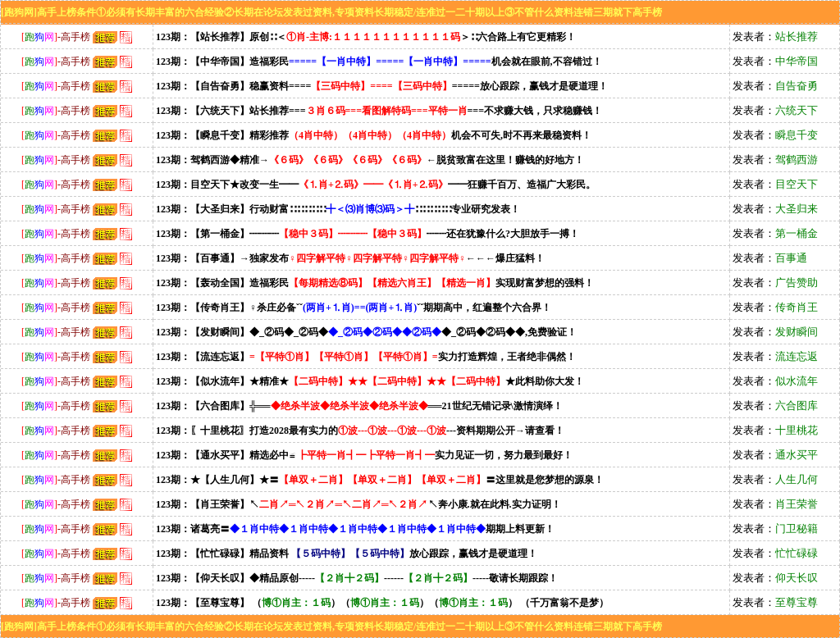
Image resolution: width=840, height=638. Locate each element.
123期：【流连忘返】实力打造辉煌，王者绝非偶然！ (366, 357)
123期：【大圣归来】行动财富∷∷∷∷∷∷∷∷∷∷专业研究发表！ (338, 209)
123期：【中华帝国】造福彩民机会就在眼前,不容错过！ (379, 62)
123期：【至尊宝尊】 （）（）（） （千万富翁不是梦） (382, 603)
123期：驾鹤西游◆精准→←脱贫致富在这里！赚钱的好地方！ (370, 160)
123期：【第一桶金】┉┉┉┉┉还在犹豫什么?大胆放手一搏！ (367, 234)
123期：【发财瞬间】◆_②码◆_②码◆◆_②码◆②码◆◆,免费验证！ (366, 332)
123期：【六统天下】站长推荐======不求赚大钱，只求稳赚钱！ (379, 111)
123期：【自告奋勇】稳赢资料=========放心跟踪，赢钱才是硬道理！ (382, 86)
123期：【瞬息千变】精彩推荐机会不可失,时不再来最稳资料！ (374, 135)
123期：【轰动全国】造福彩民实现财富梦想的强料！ (375, 283)
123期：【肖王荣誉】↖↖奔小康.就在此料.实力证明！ (358, 504)
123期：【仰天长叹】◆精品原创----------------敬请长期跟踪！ (357, 578)
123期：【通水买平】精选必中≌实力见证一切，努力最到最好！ (364, 455)
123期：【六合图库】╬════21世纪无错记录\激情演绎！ (359, 406)
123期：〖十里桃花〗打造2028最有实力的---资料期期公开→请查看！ (360, 431)
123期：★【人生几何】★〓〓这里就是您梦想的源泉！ (380, 480)
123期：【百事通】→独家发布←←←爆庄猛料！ (350, 258)
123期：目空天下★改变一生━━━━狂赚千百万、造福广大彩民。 (376, 185)
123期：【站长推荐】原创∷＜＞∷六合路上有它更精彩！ (366, 37)
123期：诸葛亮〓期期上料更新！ (355, 529)
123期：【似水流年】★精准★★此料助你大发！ (370, 381)
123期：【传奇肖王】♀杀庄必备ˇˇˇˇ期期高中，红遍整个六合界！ (354, 308)
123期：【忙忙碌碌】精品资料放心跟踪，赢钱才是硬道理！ (347, 554)
